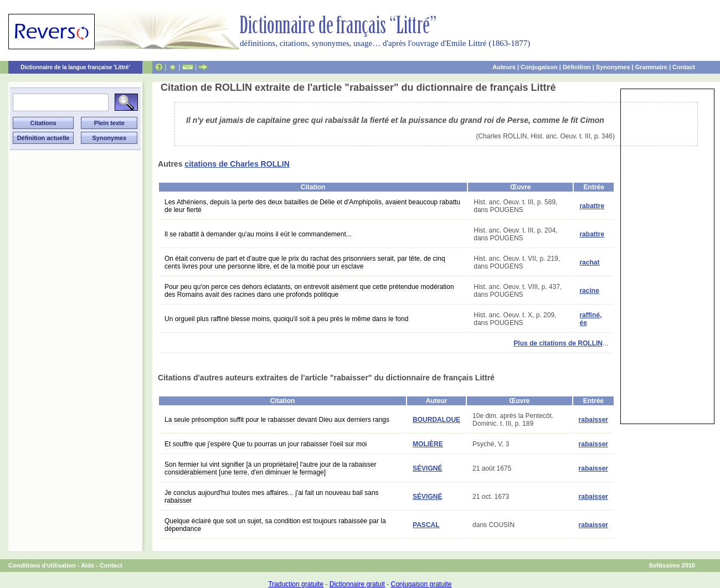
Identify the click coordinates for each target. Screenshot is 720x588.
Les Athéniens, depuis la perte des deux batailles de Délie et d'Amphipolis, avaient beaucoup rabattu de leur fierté (312, 206)
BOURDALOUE (436, 420)
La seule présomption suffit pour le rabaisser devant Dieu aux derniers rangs (277, 420)
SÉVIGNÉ (427, 468)
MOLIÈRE (428, 444)
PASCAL (426, 525)
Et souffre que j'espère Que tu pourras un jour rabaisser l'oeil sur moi (266, 444)
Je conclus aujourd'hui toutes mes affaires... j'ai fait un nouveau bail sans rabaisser (272, 497)
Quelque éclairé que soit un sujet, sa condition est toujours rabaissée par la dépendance (275, 525)
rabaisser (593, 420)
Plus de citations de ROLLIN (558, 343)
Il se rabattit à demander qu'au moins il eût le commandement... (258, 234)
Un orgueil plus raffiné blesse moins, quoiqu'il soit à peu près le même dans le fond (286, 319)
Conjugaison (539, 67)
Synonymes (613, 67)
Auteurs (504, 67)
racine (589, 291)
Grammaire (651, 67)
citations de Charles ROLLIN (237, 164)
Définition (577, 67)
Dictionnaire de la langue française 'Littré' (75, 67)
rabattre (592, 206)
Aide (88, 565)
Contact (684, 67)
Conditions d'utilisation (42, 565)
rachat (589, 262)
